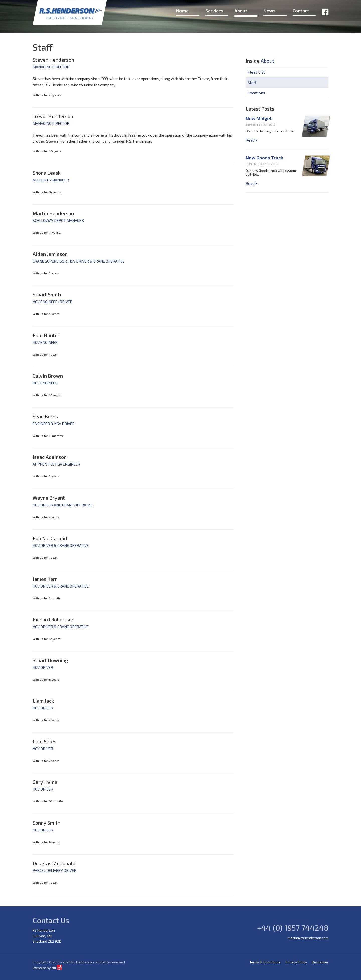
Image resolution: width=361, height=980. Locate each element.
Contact (301, 11)
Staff (252, 82)
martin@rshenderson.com (308, 938)
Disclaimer (320, 962)
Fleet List (256, 72)
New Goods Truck (264, 158)
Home (182, 11)
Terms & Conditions (265, 962)
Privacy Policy (296, 962)
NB (57, 968)
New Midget (259, 118)
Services (214, 11)
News (269, 11)
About (241, 11)
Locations (256, 93)
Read (251, 140)
